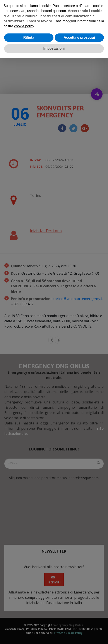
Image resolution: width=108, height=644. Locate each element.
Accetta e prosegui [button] (79, 38)
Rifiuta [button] (29, 38)
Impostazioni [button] (54, 48)
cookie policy (24, 26)
